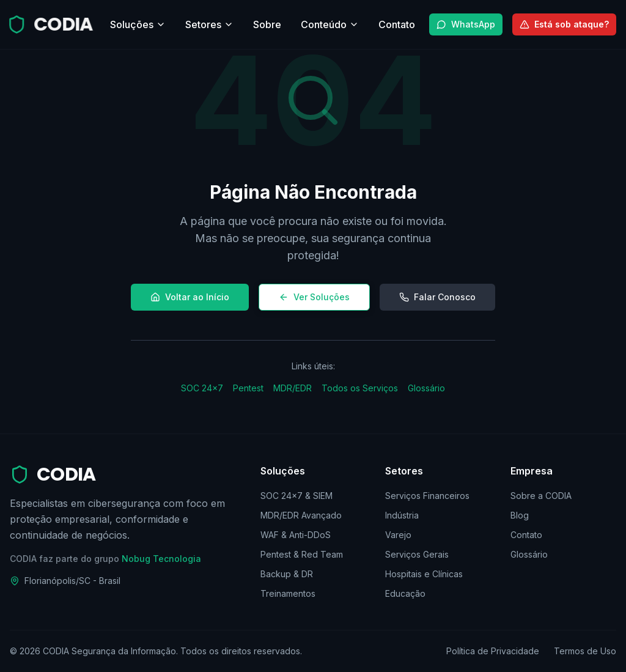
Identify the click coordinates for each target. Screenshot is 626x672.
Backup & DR (287, 574)
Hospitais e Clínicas (424, 574)
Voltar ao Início (190, 297)
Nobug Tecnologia (161, 559)
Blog (520, 515)
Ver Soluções (314, 297)
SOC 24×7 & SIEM (296, 496)
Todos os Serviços (360, 388)
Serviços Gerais (417, 554)
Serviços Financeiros (427, 496)
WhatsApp (466, 24)
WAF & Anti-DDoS (296, 535)
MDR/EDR (293, 388)
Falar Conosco (437, 297)
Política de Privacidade (493, 651)
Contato (526, 535)
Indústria (402, 515)
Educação (405, 593)
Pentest (248, 388)
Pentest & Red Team (302, 554)
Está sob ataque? (564, 24)
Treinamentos (288, 593)
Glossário (426, 388)
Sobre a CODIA (541, 496)
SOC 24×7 (202, 388)
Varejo (398, 535)
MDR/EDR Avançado (301, 515)
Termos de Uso (585, 651)
